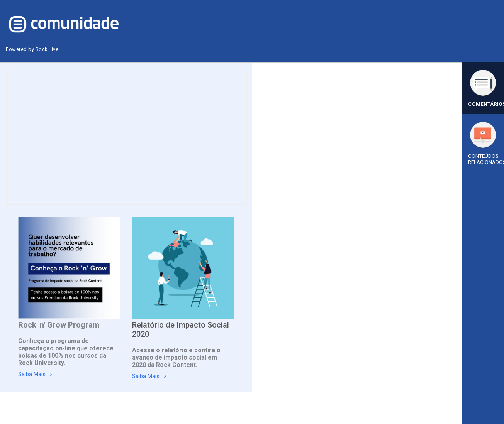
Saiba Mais (34, 375)
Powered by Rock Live (33, 49)
